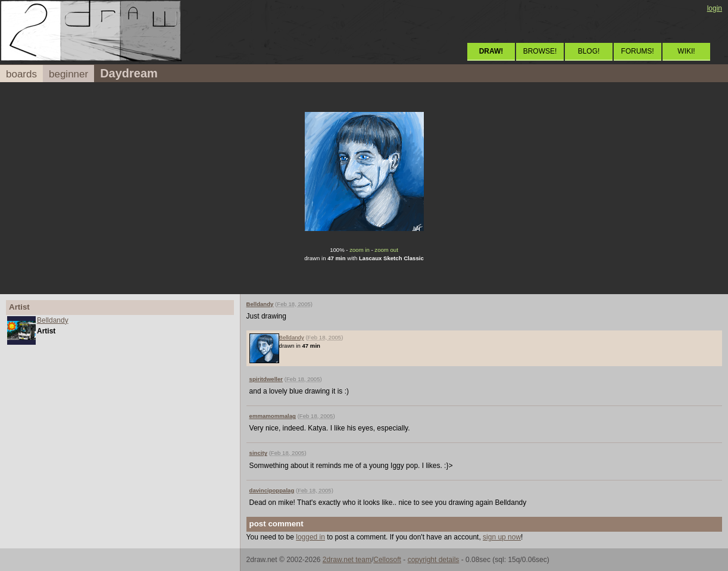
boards (21, 74)
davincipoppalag (272, 490)
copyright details (434, 560)
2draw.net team (347, 560)
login (715, 8)
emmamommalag (273, 416)
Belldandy (53, 320)
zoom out (386, 250)
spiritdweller (266, 379)
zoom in (360, 250)
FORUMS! (637, 51)
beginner (68, 74)
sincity (258, 453)
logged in (310, 537)
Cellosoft (387, 560)
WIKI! (686, 51)
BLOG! (589, 51)
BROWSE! (540, 51)
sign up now (502, 537)
